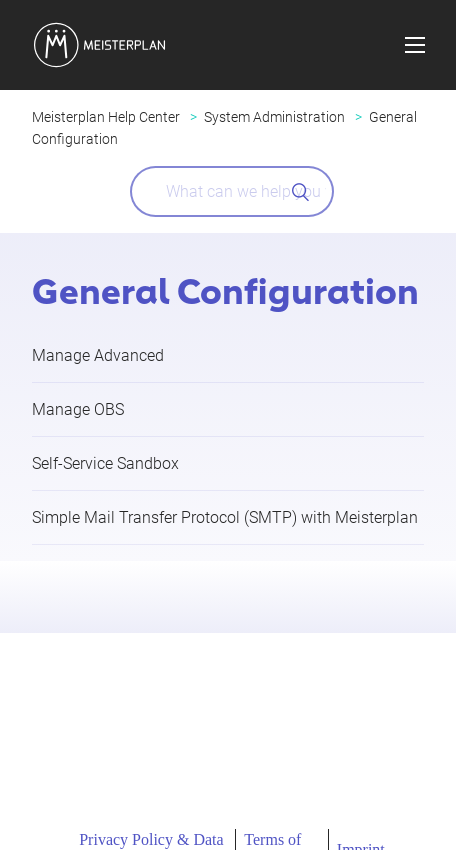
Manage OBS (78, 409)
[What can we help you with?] (232, 191)
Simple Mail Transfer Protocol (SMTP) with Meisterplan (225, 517)
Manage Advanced (98, 355)
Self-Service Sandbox (105, 463)
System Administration (274, 117)
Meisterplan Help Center (106, 117)
